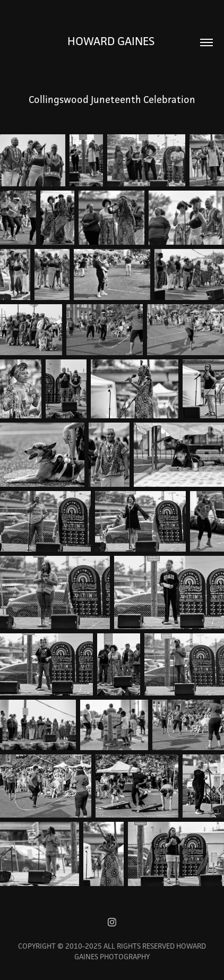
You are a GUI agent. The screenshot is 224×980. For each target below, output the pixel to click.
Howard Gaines (112, 41)
